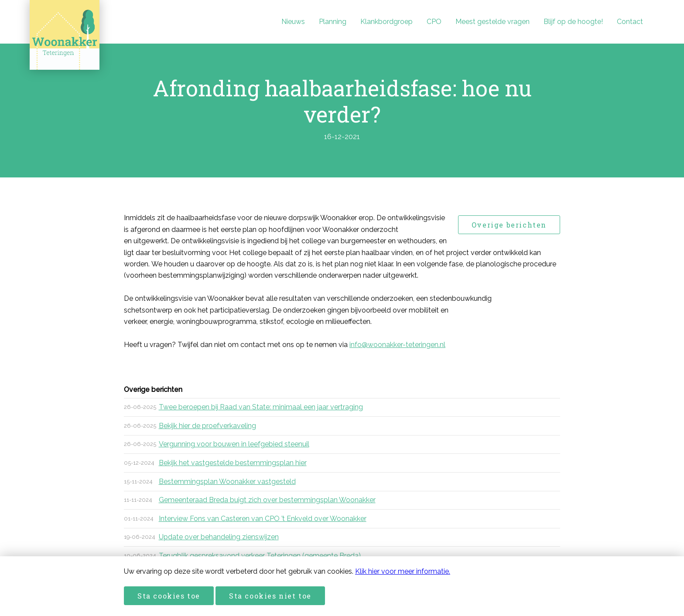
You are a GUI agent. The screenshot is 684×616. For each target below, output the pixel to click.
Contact (630, 22)
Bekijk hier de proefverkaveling (207, 426)
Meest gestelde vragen (492, 22)
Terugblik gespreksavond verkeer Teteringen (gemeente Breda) (260, 556)
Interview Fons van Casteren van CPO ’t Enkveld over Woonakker (263, 519)
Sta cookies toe (169, 596)
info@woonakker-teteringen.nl (397, 345)
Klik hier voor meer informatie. (403, 571)
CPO (434, 22)
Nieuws (293, 22)
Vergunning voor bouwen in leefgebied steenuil (234, 444)
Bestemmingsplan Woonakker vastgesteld (227, 482)
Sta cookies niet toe (270, 596)
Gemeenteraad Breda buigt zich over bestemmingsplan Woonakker (267, 500)
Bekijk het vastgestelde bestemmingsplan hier (233, 463)
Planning (333, 22)
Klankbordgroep (386, 22)
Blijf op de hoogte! (573, 22)
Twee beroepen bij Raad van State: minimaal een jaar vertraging (261, 407)
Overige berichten (509, 225)
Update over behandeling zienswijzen (219, 537)
